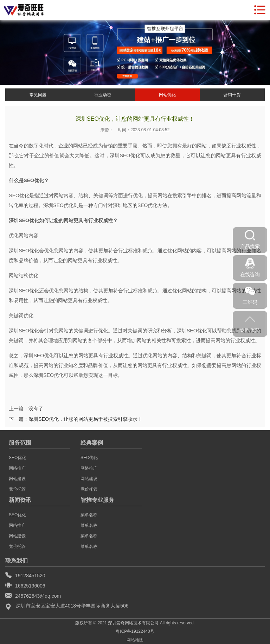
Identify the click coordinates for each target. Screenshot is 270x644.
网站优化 (167, 95)
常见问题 (38, 95)
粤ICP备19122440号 (135, 631)
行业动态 (103, 95)
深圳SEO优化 (125, 155)
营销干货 (232, 95)
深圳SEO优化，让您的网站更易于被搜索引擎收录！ (85, 419)
